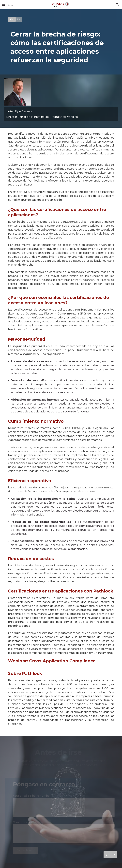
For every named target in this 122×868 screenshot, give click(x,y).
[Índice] (3, 5)
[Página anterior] (107, 855)
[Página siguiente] (114, 855)
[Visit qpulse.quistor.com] (15, 19)
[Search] (117, 5)
